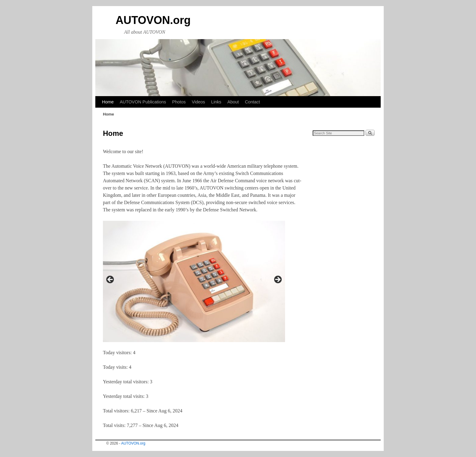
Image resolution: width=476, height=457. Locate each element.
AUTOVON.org (153, 20)
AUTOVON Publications (143, 102)
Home (108, 102)
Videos (199, 102)
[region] (194, 281)
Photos (179, 102)
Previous (110, 280)
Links (216, 102)
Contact (253, 102)
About (233, 102)
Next (277, 280)
